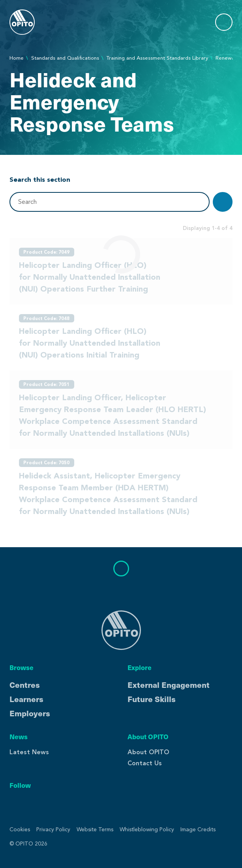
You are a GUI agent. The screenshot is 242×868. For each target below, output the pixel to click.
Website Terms (95, 829)
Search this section (40, 179)
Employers (30, 713)
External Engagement (169, 685)
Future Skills (152, 699)
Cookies (20, 829)
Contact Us (145, 763)
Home (17, 58)
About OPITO (148, 752)
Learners (26, 699)
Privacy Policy (53, 829)
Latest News (29, 752)
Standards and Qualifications (65, 58)
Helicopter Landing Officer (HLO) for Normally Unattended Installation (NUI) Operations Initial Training (90, 343)
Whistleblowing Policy (147, 829)
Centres (25, 685)
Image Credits (198, 829)
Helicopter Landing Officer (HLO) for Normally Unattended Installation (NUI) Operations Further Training (90, 277)
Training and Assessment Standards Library (157, 58)
